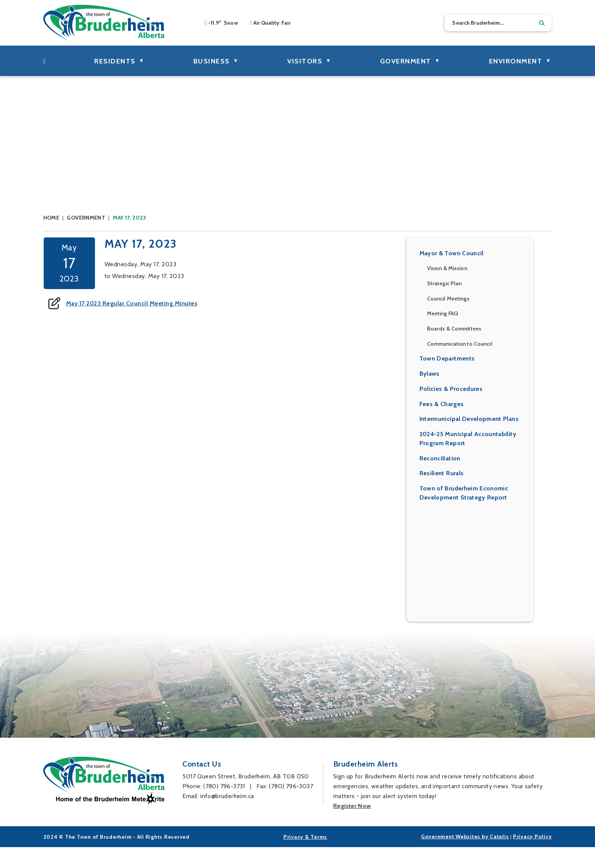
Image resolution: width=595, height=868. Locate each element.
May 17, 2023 (129, 218)
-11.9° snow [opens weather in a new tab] (223, 23)
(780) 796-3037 (291, 807)
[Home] (45, 61)
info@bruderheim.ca (227, 817)
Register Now (352, 827)
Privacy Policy (532, 857)
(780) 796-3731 (224, 807)
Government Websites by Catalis (465, 857)
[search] (498, 23)
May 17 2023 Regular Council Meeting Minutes (277, 308)
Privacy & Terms (305, 858)
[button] (542, 23)
